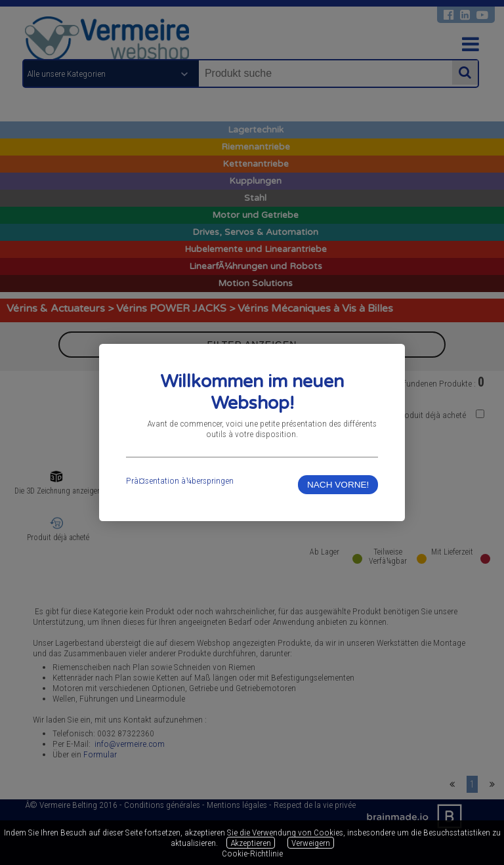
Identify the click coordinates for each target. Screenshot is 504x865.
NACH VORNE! (338, 485)
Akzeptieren (251, 843)
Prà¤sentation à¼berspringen (180, 480)
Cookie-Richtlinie (252, 853)
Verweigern (311, 843)
